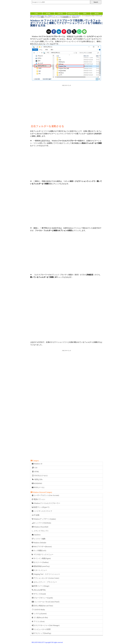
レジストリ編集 (39, 539)
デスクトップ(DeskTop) (41, 633)
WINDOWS (37, 483)
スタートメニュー (39, 570)
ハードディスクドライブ (42, 511)
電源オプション (39, 499)
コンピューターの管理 (41, 629)
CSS (36, 14)
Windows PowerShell (40, 527)
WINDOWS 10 (73, 14)
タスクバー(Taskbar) (40, 562)
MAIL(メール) (38, 487)
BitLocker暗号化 (39, 590)
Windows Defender (39, 543)
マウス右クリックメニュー (43, 554)
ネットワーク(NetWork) (41, 523)
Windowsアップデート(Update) (44, 519)
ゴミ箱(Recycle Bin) (40, 618)
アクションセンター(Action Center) (45, 578)
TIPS (85, 14)
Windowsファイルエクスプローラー (46, 503)
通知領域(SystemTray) (41, 566)
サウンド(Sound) (39, 594)
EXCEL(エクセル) (40, 476)
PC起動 (36, 515)
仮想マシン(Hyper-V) (41, 507)
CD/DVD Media (38, 610)
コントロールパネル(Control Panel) (46, 602)
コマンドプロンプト (40, 531)
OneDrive (36, 535)
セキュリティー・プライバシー (44, 582)
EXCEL (60, 14)
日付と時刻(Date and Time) (42, 606)
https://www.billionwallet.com (38, 16)
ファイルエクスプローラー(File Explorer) (68, 16)
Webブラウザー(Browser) (42, 547)
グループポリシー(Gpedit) (42, 598)
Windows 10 (51, 16)
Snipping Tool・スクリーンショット (46, 574)
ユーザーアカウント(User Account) (45, 495)
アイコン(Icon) (38, 621)
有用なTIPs (37, 479)
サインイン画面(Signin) (41, 558)
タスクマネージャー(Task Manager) (46, 625)
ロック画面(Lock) (39, 551)
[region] (66, 103)
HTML (48, 14)
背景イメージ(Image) (41, 586)
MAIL (97, 14)
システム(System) (39, 614)
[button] (49, 32)
